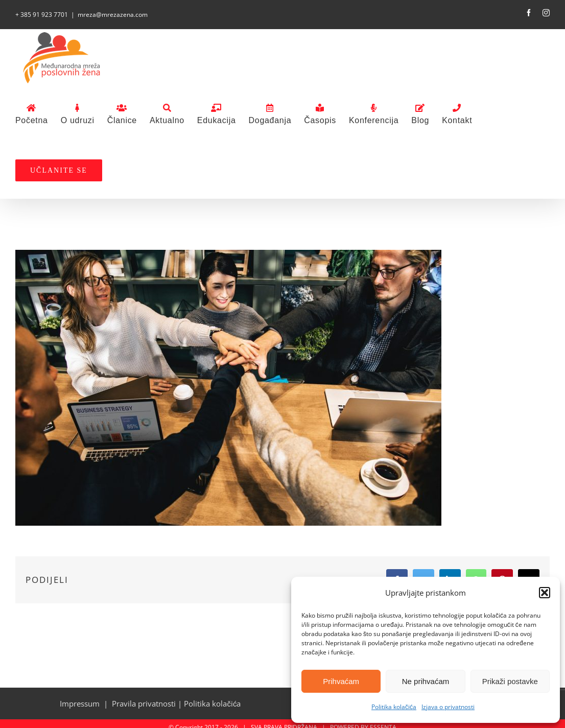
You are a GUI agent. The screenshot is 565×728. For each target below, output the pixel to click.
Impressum (80, 703)
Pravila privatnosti (144, 703)
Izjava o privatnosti (448, 707)
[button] (545, 593)
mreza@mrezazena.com (113, 15)
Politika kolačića (394, 707)
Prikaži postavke (510, 681)
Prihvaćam (341, 681)
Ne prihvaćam (426, 681)
